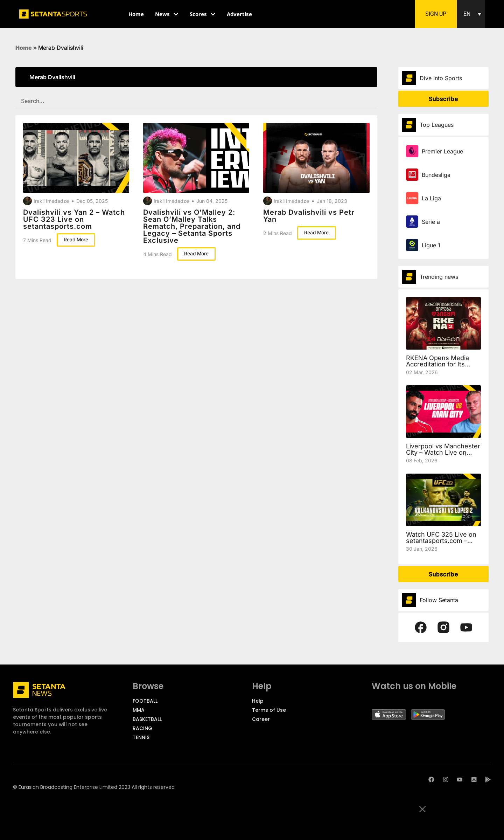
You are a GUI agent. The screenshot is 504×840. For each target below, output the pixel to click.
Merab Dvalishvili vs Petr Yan (309, 216)
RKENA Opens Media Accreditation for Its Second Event (437, 364)
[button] (471, 14)
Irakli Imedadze (51, 201)
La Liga (431, 198)
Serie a (431, 222)
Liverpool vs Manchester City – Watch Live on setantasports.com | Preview (443, 456)
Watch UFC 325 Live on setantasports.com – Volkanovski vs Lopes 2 (441, 541)
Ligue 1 (431, 245)
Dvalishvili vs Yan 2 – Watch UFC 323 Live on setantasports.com (74, 219)
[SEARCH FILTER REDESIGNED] (196, 101)
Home (24, 48)
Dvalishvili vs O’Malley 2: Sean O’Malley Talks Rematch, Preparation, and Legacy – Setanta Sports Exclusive (192, 226)
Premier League (442, 151)
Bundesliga (436, 175)
